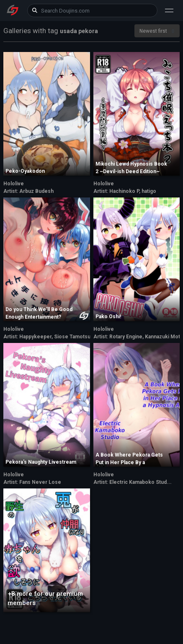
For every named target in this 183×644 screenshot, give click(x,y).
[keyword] (93, 10)
